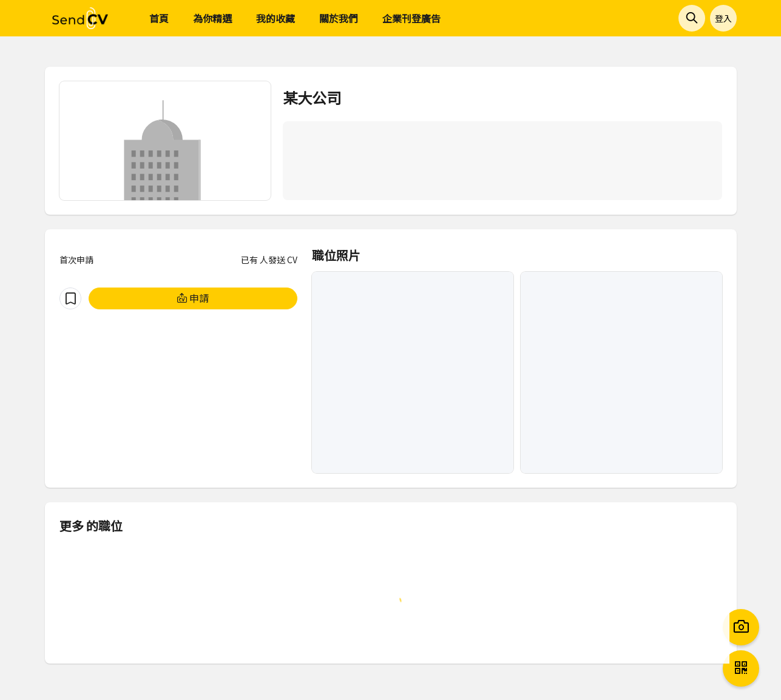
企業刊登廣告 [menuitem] (411, 18)
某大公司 (312, 97)
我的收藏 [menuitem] (276, 18)
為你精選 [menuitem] (212, 18)
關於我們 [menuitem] (339, 18)
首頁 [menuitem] (159, 18)
